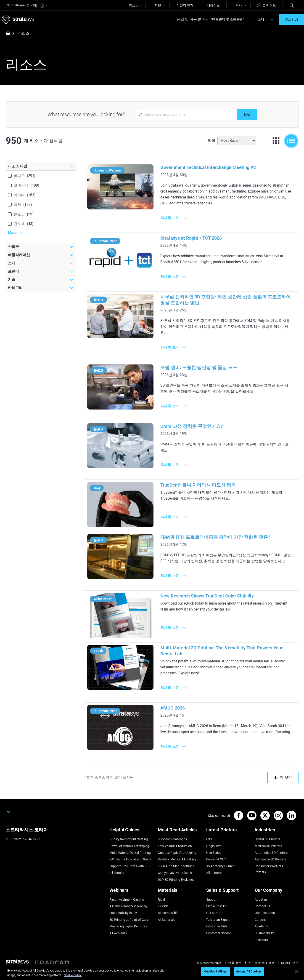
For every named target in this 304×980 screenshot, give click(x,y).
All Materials (167, 931)
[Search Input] (187, 115)
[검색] (247, 115)
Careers (260, 931)
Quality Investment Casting (129, 851)
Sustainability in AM (123, 925)
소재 (261, 20)
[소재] (41, 264)
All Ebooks (117, 885)
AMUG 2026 (176, 714)
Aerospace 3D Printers (270, 871)
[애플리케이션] (41, 256)
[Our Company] (277, 904)
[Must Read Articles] (180, 843)
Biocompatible (168, 925)
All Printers (214, 885)
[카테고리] (41, 289)
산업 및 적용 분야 (191, 20)
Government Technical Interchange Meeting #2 (212, 168)
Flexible (163, 918)
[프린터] (41, 272)
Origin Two (214, 858)
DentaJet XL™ (216, 871)
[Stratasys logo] (19, 20)
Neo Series (214, 865)
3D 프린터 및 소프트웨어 (228, 20)
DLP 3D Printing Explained (176, 891)
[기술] (41, 280)
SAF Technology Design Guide (130, 871)
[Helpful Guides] (131, 843)
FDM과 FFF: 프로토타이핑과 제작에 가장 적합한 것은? (219, 537)
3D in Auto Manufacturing (176, 878)
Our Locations (265, 925)
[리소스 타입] (41, 167)
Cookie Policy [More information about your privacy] (73, 975)
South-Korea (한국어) (27, 6)
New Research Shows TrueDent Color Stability (211, 602)
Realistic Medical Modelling (177, 871)
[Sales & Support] (228, 904)
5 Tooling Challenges (172, 851)
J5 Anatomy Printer (220, 878)
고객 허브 (267, 5)
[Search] (292, 5)
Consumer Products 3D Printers (271, 881)
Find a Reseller (216, 918)
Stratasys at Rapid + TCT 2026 (195, 239)
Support (212, 911)
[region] (152, 972)
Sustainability (264, 945)
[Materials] (180, 904)
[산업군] (41, 247)
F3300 (211, 851)
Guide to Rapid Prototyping (177, 865)
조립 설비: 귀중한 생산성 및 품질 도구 (202, 368)
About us (261, 911)
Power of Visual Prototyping (129, 858)
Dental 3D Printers (267, 851)
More (12, 233)
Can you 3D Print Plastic (175, 885)
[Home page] (7, 34)
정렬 (211, 141)
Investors (261, 951)
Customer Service (219, 945)
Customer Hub (217, 938)
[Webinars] (131, 904)
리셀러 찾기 (185, 5)
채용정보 (213, 5)
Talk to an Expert (218, 931)
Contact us (262, 918)
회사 (239, 5)
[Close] (297, 972)
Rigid (161, 911)
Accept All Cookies (249, 971)
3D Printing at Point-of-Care (129, 931)
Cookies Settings (215, 971)
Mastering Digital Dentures (128, 938)
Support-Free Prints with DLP (130, 878)
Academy (261, 938)
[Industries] (277, 843)
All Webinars (118, 945)
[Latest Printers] (228, 843)
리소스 (134, 5)
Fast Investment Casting (127, 911)
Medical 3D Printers (268, 858)
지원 (158, 5)
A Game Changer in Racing (128, 918)
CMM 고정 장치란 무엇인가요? (195, 427)
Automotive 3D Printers (271, 865)
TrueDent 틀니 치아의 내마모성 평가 (202, 486)
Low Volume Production (175, 858)
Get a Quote (215, 925)
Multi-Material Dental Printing (130, 865)
